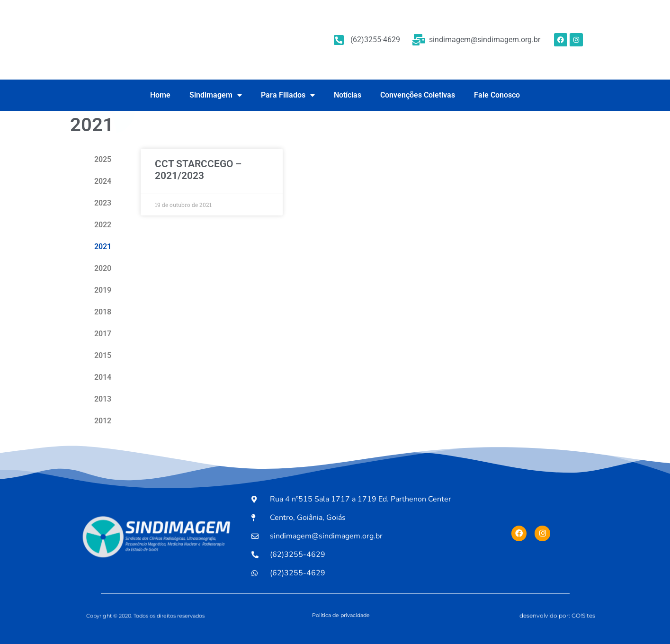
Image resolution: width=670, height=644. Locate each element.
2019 (103, 290)
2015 (103, 355)
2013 (103, 399)
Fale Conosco (497, 95)
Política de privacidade (341, 615)
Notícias (348, 95)
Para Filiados (288, 95)
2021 (103, 246)
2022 (103, 225)
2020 (103, 268)
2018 (103, 312)
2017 (103, 334)
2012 (103, 421)
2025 (103, 159)
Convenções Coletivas (418, 95)
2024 (103, 181)
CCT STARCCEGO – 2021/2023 (198, 170)
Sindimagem (216, 95)
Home (160, 95)
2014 (103, 377)
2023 (103, 203)
